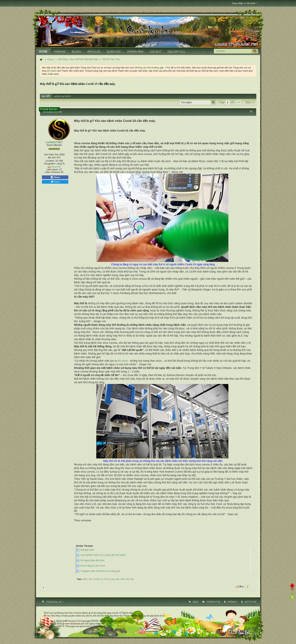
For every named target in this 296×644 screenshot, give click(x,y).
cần (90, 579)
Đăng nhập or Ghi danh (245, 3)
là (109, 579)
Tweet (55, 182)
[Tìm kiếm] (233, 51)
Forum (51, 60)
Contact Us (213, 602)
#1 (251, 111)
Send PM (56, 167)
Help (195, 602)
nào (117, 579)
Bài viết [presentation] (46, 96)
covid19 (97, 579)
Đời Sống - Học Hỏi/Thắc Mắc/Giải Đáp (78, 59)
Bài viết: (52, 158)
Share (55, 177)
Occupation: (50, 164)
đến (132, 579)
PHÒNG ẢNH (135, 52)
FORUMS (60, 52)
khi (106, 579)
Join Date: (49, 155)
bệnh (85, 579)
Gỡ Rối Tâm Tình (111, 59)
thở (128, 579)
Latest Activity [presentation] (63, 96)
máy (113, 579)
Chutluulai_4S (55, 602)
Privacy (232, 602)
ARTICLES (94, 52)
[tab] (46, 96)
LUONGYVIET (54, 142)
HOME (43, 52)
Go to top (251, 602)
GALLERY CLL (177, 52)
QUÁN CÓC (114, 52)
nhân (123, 579)
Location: (50, 161)
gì (102, 579)
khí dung (123, 361)
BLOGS (76, 52)
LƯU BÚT (155, 52)
